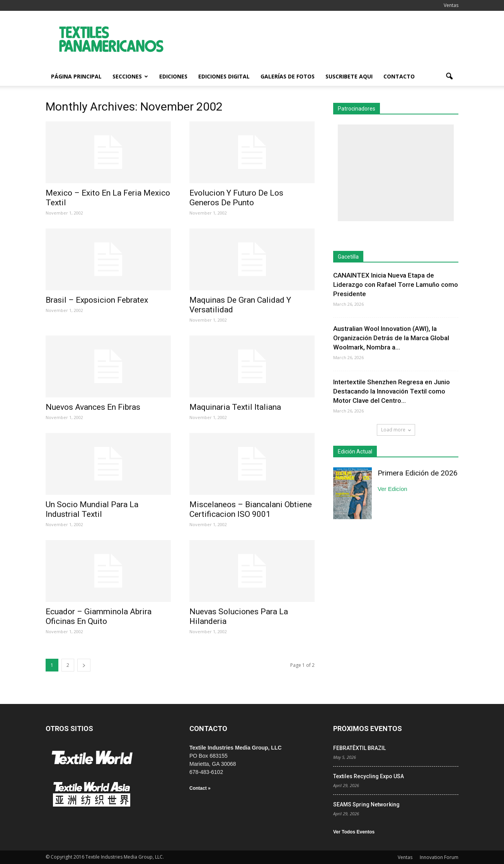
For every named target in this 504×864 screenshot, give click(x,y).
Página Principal (76, 76)
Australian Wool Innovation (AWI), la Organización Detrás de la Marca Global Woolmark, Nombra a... (391, 338)
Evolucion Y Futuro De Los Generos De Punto (236, 198)
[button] (449, 77)
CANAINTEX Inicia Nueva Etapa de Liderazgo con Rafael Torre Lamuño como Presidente (396, 285)
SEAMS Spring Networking (366, 804)
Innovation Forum (439, 857)
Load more (396, 430)
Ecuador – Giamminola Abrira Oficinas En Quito (99, 616)
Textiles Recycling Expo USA (369, 776)
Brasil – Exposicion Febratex (97, 300)
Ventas (451, 5)
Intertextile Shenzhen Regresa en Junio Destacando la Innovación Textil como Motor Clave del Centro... (392, 391)
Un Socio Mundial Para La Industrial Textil (92, 509)
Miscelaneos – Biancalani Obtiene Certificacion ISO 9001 (251, 509)
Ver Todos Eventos (354, 832)
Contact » (200, 788)
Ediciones (173, 76)
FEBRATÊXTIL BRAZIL (359, 748)
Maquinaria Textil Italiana (235, 407)
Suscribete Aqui (349, 76)
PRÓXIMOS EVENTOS (368, 729)
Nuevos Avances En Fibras (93, 407)
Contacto (399, 76)
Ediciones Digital (224, 76)
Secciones (130, 76)
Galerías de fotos (288, 76)
